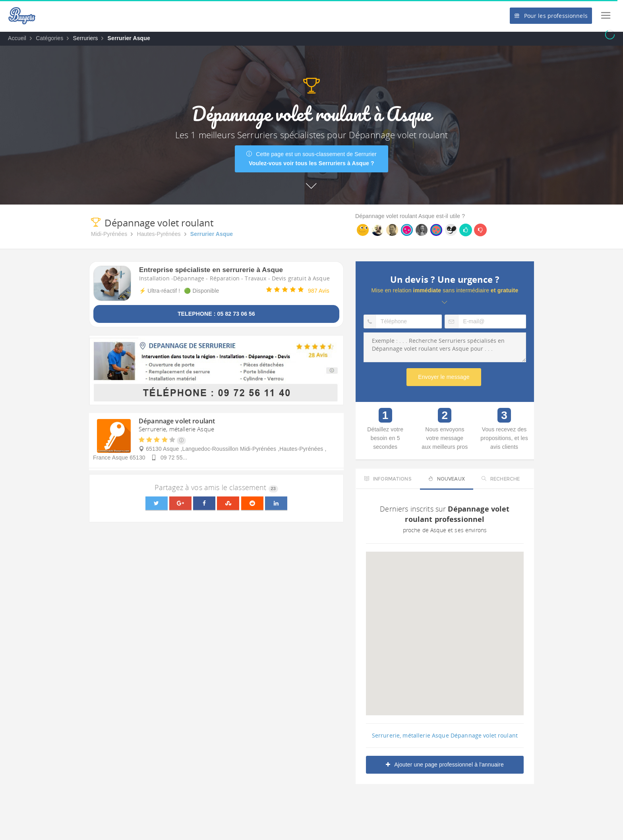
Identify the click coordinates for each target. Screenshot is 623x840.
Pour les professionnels (551, 16)
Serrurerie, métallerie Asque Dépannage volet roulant (445, 735)
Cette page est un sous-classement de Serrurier (311, 159)
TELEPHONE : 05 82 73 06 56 (216, 314)
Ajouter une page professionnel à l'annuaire (445, 765)
